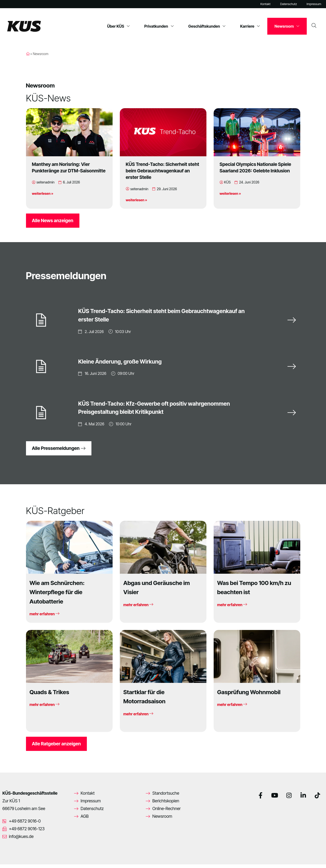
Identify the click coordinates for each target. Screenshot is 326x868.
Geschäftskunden (207, 26)
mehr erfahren (45, 617)
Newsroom (287, 26)
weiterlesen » (43, 193)
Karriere (250, 26)
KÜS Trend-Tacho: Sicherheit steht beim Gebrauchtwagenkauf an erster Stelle (163, 171)
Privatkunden (159, 26)
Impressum (314, 4)
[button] (11, 857)
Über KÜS (118, 26)
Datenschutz (288, 4)
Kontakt (265, 4)
